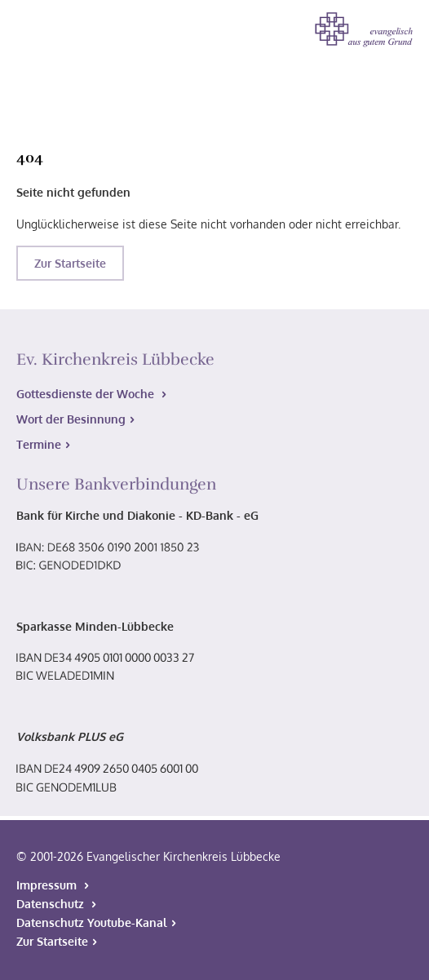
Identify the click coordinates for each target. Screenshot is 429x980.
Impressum (48, 885)
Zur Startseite (70, 263)
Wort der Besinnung (71, 419)
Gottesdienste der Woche (87, 394)
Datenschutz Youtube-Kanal (92, 922)
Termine (39, 444)
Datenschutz (52, 904)
